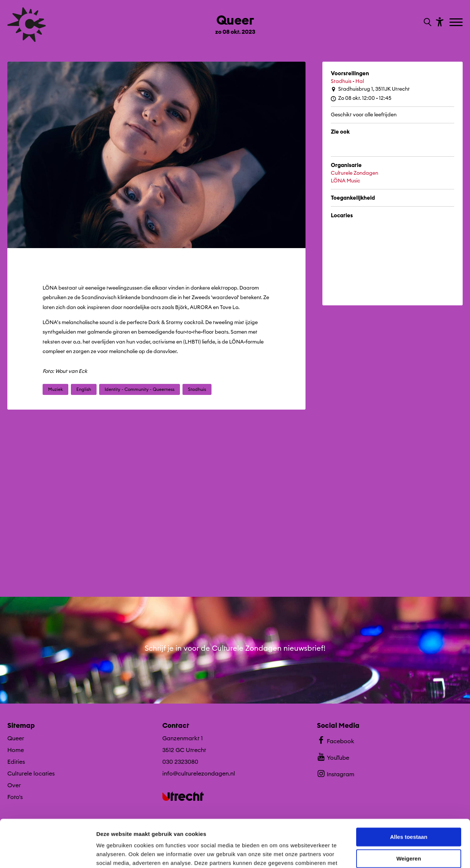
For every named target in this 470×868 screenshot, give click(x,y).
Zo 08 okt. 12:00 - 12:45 (361, 98)
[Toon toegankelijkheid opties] (439, 21)
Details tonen (114, 854)
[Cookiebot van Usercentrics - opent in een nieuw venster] (48, 854)
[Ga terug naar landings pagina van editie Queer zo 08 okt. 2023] (235, 21)
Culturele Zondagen (355, 173)
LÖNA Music (346, 181)
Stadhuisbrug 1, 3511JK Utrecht (370, 89)
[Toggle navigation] (457, 23)
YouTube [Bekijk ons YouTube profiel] (333, 757)
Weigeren (408, 811)
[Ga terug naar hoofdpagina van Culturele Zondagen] (27, 25)
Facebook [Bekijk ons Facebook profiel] (335, 740)
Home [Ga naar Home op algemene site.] (16, 750)
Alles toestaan (409, 790)
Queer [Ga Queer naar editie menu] (16, 738)
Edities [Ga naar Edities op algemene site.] (16, 762)
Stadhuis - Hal (347, 81)
